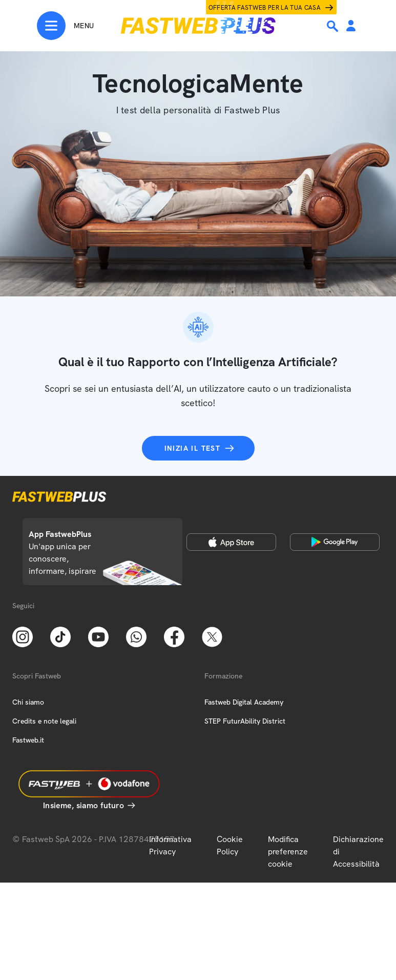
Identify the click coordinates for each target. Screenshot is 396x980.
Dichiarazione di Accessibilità (358, 852)
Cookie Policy (230, 845)
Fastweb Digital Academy (244, 702)
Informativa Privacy (170, 845)
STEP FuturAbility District (245, 721)
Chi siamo (28, 702)
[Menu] (65, 26)
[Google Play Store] (335, 542)
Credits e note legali (44, 721)
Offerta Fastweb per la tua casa (265, 8)
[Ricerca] (334, 26)
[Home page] (198, 26)
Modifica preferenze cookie (288, 852)
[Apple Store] (231, 542)
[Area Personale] (351, 26)
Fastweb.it (28, 740)
